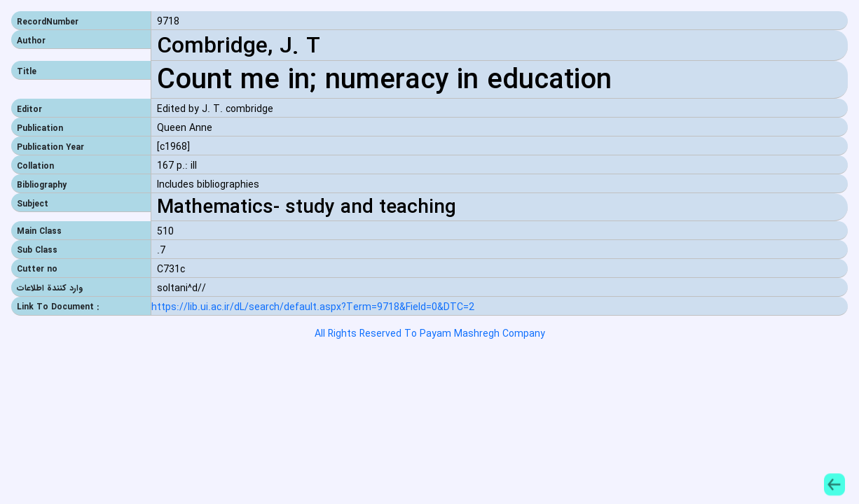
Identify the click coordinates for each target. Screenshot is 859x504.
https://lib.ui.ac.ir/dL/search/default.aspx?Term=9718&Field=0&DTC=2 (313, 308)
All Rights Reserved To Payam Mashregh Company (430, 334)
